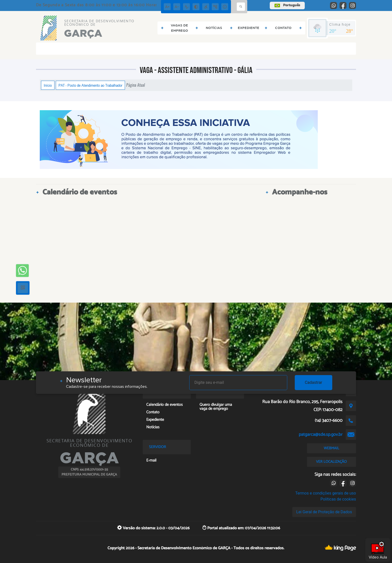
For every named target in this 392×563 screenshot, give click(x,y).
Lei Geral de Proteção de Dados (324, 512)
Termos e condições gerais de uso (326, 493)
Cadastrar (313, 382)
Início (48, 85)
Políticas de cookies (338, 499)
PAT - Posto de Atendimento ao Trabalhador (90, 85)
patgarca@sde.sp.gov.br (321, 435)
